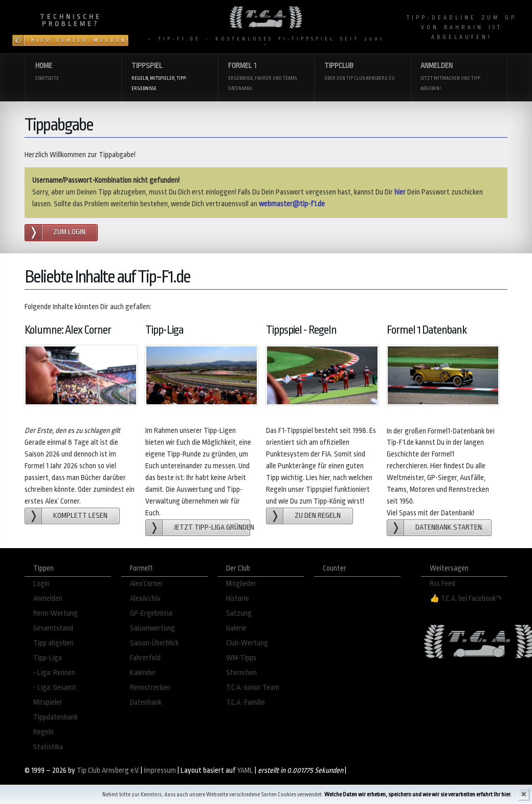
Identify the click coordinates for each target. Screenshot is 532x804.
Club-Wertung (247, 643)
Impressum (160, 770)
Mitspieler (48, 702)
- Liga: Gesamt (55, 688)
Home (73, 72)
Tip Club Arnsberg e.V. (108, 770)
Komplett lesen (80, 516)
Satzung (239, 613)
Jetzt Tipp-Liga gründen (212, 527)
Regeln (43, 732)
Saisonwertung (152, 628)
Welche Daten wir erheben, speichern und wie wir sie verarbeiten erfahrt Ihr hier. (418, 795)
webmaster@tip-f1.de (292, 204)
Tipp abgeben (53, 643)
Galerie (236, 628)
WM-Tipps (241, 658)
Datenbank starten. (449, 527)
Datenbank (146, 702)
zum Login (69, 232)
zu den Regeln (318, 516)
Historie (238, 599)
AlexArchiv (145, 599)
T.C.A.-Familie (246, 702)
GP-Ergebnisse (151, 613)
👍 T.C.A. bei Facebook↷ (466, 599)
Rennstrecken (150, 688)
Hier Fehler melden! (80, 40)
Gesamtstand (53, 628)
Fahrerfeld (145, 658)
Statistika (48, 747)
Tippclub (362, 72)
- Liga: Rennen (54, 673)
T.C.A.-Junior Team (253, 688)
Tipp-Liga (48, 658)
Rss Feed (442, 584)
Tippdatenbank (56, 717)
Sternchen (241, 673)
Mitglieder (241, 584)
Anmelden (459, 78)
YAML (245, 770)
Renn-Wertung (56, 613)
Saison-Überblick (154, 643)
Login (41, 584)
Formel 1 (266, 78)
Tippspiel (170, 78)
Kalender (143, 673)
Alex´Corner (147, 584)
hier (400, 192)
